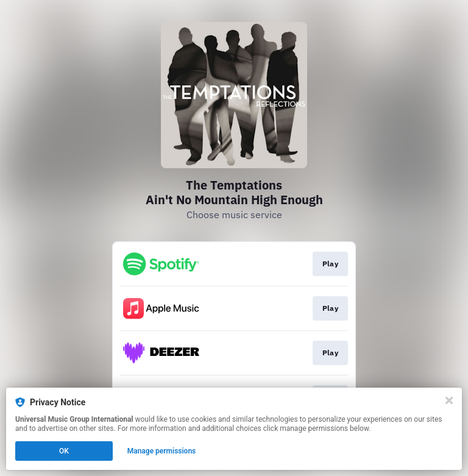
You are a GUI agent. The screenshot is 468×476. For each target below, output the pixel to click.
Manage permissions (162, 451)
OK (64, 451)
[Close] (449, 400)
